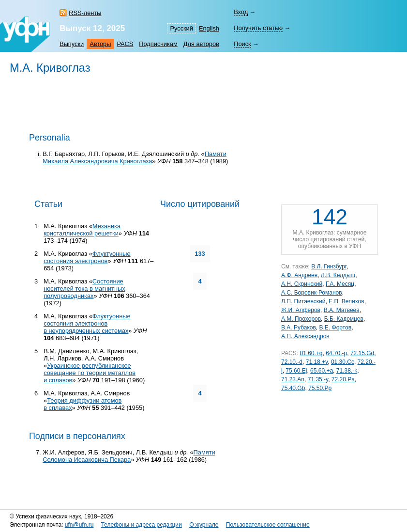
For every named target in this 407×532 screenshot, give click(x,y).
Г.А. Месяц (340, 284)
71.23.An (293, 379)
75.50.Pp (320, 388)
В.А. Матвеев (342, 310)
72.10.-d (292, 362)
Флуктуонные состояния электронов (87, 257)
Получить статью (258, 28)
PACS (125, 44)
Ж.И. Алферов (301, 310)
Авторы (100, 44)
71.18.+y (317, 362)
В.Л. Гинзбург (329, 266)
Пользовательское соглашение (268, 525)
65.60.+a (322, 371)
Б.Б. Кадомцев (344, 319)
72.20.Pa (343, 379)
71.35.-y (318, 379)
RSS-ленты (85, 13)
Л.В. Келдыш (338, 275)
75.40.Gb (293, 388)
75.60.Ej (296, 371)
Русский (181, 28)
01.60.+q (311, 353)
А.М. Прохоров (301, 319)
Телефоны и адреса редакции (142, 525)
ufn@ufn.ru (79, 525)
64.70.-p (336, 353)
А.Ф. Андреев (299, 275)
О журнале (204, 525)
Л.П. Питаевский (303, 301)
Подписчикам (158, 44)
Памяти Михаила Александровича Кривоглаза (135, 157)
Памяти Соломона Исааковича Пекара (129, 456)
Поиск (242, 44)
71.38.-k (347, 371)
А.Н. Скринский (302, 284)
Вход (241, 12)
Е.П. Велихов (347, 301)
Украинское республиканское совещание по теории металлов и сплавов (90, 373)
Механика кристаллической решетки (82, 230)
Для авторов (201, 44)
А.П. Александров (305, 336)
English (209, 28)
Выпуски (72, 44)
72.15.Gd (362, 353)
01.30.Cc (343, 362)
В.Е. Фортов (336, 328)
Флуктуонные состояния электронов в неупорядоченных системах (87, 323)
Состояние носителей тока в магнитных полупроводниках (84, 289)
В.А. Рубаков (299, 328)
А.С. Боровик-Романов (312, 293)
